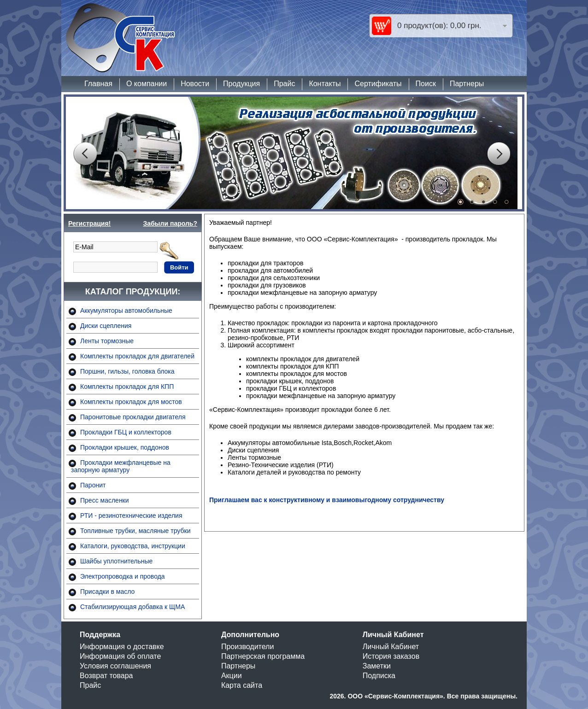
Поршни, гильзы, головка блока (127, 371)
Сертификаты (378, 84)
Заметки (377, 666)
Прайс (284, 84)
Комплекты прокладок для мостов (131, 402)
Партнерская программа (263, 656)
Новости (195, 84)
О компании (147, 84)
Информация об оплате (120, 656)
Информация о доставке (122, 647)
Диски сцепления (106, 326)
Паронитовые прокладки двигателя (133, 417)
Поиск (426, 84)
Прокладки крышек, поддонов (125, 447)
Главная (98, 84)
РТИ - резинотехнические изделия (131, 516)
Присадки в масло (107, 592)
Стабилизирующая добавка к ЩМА (132, 607)
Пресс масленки (105, 500)
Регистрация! (89, 223)
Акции (232, 676)
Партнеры (467, 84)
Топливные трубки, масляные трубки (135, 531)
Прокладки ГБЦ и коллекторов (126, 432)
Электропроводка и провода (123, 576)
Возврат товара (106, 676)
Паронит (93, 485)
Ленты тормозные (107, 341)
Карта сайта (242, 685)
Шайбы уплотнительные (116, 561)
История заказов (391, 656)
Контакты (325, 84)
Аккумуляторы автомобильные (126, 311)
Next (499, 154)
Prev (85, 154)
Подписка (379, 676)
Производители (248, 647)
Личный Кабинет (391, 647)
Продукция (241, 84)
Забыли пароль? (170, 223)
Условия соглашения (115, 666)
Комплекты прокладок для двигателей (137, 356)
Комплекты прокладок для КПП (127, 387)
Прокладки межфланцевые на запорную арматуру (121, 466)
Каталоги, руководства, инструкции (133, 546)
